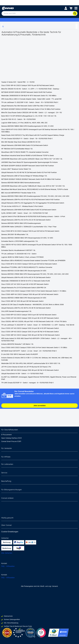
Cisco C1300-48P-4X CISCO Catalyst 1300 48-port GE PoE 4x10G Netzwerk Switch (30, 335)
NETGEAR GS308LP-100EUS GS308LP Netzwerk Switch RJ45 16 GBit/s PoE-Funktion (31, 179)
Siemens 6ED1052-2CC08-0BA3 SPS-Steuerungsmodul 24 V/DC (24, 271)
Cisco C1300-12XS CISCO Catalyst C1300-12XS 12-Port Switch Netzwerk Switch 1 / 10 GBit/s (34, 291)
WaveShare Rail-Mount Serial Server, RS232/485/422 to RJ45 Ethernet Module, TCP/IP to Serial (35, 189)
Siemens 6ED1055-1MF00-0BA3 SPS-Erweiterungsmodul (21, 223)
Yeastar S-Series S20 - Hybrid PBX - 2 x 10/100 (18, 82)
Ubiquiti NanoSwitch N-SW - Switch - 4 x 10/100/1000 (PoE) (22, 373)
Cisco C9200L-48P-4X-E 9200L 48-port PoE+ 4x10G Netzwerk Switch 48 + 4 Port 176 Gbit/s (34, 321)
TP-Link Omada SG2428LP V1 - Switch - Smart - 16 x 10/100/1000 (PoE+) (27, 139)
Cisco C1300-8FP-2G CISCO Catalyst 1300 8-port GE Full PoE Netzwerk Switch (29, 315)
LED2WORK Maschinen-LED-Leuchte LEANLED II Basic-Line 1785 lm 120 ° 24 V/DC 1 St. (32, 159)
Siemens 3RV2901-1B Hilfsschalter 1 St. (15, 234)
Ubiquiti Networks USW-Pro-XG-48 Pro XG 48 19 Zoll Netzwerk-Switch (26, 308)
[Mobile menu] (76, 8)
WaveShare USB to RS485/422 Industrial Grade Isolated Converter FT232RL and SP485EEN (33, 260)
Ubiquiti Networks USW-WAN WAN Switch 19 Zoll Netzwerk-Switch (25, 145)
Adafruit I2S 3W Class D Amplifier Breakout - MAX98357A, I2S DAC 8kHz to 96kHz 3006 (32, 304)
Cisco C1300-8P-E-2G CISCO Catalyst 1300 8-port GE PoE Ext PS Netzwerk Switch (30, 231)
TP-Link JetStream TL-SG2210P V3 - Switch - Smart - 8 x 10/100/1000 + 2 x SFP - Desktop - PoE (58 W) (38, 325)
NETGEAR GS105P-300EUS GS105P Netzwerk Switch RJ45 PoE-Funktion (27, 92)
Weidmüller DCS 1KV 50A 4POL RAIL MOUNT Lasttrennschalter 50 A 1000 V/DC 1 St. (31, 363)
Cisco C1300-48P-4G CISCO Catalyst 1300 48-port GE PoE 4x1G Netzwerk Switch (30, 370)
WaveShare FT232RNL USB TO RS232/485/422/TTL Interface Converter (27, 267)
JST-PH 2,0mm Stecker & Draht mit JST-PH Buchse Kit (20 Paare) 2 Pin (26, 367)
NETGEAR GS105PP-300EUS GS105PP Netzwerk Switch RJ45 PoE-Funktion (28, 166)
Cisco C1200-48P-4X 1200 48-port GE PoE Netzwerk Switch (22, 301)
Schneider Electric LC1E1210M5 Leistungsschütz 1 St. (20, 241)
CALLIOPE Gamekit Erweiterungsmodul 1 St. (16, 311)
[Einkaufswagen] (71, 8)
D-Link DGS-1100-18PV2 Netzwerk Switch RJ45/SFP (20, 354)
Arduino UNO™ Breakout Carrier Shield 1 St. (16, 169)
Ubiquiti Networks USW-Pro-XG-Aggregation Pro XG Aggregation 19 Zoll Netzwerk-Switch (33, 203)
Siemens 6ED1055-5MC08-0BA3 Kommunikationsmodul (21, 183)
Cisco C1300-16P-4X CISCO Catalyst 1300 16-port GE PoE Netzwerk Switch (28, 85)
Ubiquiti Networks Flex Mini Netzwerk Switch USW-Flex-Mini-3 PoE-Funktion (28, 106)
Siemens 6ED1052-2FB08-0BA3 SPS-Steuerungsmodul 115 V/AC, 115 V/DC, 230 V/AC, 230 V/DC (35, 274)
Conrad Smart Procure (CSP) (11, 441)
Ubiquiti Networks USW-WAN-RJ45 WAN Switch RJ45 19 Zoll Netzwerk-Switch (29, 210)
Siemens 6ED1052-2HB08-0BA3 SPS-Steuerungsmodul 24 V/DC (24, 298)
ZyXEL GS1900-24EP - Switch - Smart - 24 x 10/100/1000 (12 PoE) (25, 213)
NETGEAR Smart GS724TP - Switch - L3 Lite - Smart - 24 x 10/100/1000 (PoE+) (29, 351)
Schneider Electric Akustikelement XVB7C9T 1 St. (18, 250)
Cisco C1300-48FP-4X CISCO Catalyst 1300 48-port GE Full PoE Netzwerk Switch (30, 294)
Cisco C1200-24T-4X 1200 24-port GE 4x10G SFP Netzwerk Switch (25, 284)
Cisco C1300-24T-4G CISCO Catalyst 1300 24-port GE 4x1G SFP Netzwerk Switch (30, 318)
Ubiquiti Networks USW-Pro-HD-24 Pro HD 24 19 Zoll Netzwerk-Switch (26, 277)
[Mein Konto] (66, 8)
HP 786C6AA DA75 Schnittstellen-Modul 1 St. (17, 149)
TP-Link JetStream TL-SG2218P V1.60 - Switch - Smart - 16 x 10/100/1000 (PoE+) (30, 102)
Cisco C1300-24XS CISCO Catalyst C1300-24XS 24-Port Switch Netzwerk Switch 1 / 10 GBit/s (34, 347)
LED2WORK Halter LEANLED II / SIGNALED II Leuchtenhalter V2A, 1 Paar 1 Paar (29, 227)
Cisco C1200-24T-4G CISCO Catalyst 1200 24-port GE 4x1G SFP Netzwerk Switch (30, 328)
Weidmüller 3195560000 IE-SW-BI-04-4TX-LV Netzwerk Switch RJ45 (26, 281)
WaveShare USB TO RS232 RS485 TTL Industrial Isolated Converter (25, 152)
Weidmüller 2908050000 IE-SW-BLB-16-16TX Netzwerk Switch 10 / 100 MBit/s (29, 96)
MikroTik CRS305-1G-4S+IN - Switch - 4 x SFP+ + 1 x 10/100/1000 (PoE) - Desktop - (31, 89)
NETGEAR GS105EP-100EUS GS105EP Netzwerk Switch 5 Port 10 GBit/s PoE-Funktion (31, 109)
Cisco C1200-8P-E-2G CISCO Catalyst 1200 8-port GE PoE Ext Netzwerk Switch (29, 264)
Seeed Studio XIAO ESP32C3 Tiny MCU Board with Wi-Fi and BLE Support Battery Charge (33, 135)
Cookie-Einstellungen (10, 532)
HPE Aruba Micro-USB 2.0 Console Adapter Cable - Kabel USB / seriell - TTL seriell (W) (31, 99)
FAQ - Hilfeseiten (8, 566)
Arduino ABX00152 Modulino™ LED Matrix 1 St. (17, 344)
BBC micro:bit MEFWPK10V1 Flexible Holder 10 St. (19, 193)
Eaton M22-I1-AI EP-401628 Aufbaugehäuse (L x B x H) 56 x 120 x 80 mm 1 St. (29, 116)
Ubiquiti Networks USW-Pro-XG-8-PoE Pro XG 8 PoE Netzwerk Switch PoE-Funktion (30, 199)
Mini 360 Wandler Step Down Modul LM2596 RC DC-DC (21, 142)
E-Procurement (6, 435)
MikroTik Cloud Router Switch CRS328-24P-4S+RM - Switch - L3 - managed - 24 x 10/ (32, 112)
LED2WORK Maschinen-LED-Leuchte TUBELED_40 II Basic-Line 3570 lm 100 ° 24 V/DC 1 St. (33, 186)
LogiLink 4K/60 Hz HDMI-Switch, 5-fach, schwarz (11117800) (22, 257)
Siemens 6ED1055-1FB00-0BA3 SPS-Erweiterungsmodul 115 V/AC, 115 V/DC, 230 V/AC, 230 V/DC (35, 196)
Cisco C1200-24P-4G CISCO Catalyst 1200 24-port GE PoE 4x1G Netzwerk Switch (30, 332)
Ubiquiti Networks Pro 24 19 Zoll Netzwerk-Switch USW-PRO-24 (24, 288)
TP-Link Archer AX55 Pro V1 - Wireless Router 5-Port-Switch (22, 206)
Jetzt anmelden (40, 406)
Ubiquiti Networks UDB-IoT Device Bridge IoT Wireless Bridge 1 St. (24, 176)
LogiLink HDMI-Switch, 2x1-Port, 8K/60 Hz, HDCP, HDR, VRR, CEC (24, 123)
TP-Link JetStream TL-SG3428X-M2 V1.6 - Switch (19, 254)
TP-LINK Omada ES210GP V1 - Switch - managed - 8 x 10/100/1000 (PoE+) (27, 383)
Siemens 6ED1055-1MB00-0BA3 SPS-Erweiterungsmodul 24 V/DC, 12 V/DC (27, 126)
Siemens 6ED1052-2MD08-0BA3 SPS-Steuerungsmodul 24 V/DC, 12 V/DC (27, 238)
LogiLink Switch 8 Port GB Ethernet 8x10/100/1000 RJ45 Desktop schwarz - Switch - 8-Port (33, 216)
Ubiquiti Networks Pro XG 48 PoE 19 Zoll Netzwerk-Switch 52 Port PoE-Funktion (29, 172)
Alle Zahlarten (7, 553)
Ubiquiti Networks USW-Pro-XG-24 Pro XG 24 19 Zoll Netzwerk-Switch (26, 220)
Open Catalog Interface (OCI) (11, 438)
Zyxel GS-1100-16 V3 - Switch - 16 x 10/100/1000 (18, 119)
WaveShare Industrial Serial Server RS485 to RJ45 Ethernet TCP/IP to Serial (27, 155)
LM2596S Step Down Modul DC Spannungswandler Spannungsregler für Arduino (29, 162)
